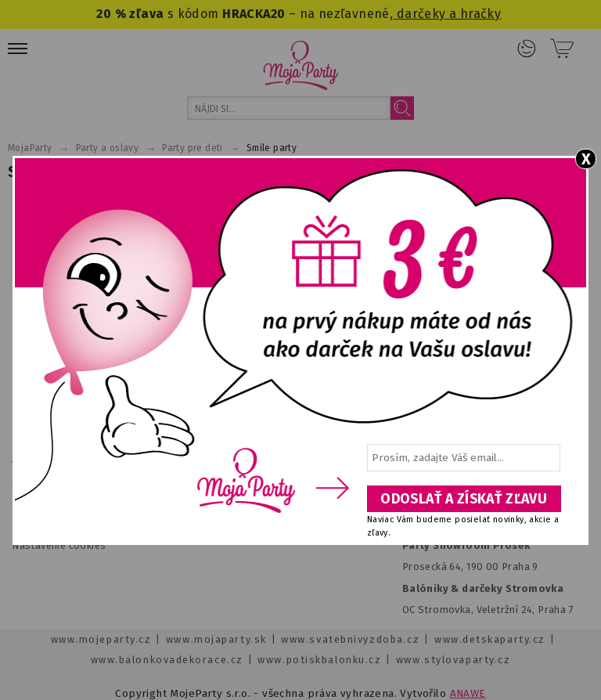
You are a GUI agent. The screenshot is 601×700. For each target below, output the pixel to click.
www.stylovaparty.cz (453, 660)
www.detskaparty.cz (490, 639)
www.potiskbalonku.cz (319, 660)
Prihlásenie (527, 49)
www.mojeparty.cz (101, 639)
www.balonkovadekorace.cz (167, 660)
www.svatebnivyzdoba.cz (350, 639)
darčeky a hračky (447, 14)
